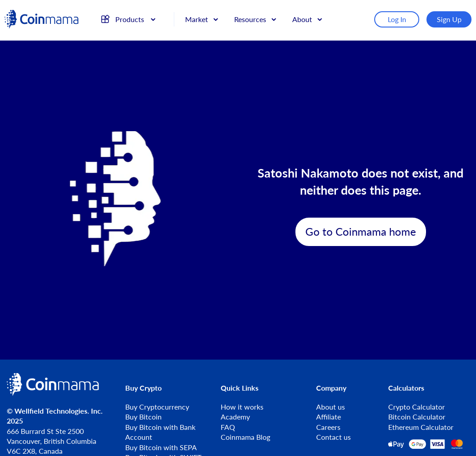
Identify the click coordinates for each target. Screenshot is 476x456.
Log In (397, 19)
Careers (328, 427)
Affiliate (329, 417)
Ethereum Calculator (421, 427)
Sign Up (449, 19)
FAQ (228, 427)
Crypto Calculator (417, 407)
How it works (242, 407)
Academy (235, 417)
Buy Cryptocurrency (157, 407)
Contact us (333, 437)
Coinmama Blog (245, 437)
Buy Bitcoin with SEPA (161, 447)
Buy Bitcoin (143, 417)
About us (331, 407)
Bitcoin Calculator (417, 417)
